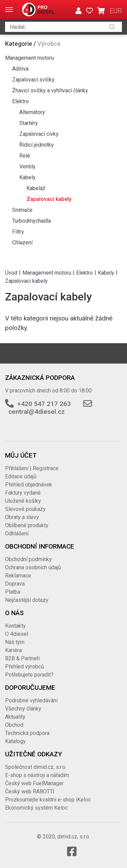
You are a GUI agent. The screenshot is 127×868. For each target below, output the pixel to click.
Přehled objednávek (29, 485)
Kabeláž (36, 188)
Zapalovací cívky (39, 134)
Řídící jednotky (37, 145)
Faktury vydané (23, 493)
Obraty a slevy (22, 517)
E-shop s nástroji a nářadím (37, 775)
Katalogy (15, 741)
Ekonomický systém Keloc (36, 808)
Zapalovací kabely (49, 199)
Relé (25, 156)
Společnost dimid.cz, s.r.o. (36, 767)
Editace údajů (21, 476)
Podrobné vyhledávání (31, 700)
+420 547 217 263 (44, 404)
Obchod (14, 725)
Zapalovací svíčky (33, 80)
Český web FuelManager (34, 783)
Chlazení (22, 243)
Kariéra (13, 650)
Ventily (27, 167)
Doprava (15, 584)
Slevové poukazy (25, 509)
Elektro (20, 101)
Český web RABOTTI (30, 791)
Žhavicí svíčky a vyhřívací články (50, 90)
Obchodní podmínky (28, 559)
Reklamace (18, 576)
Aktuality (15, 717)
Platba (13, 592)
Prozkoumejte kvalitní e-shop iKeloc (48, 800)
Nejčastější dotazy (27, 600)
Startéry (29, 123)
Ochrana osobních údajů (33, 567)
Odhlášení (17, 533)
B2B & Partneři (22, 658)
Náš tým (15, 642)
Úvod (11, 272)
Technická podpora (27, 733)
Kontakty (15, 626)
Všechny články (23, 709)
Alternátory (32, 112)
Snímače (22, 210)
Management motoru (29, 58)
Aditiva (20, 69)
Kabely (27, 177)
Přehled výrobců (25, 667)
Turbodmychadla (31, 221)
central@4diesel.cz (37, 412)
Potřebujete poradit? (29, 675)
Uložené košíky (23, 501)
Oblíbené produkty (27, 525)
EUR (116, 11)
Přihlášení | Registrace (32, 468)
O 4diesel (17, 634)
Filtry (18, 232)
